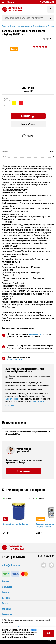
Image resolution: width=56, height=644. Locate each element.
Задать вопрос (24, 471)
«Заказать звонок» (12, 399)
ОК (49, 633)
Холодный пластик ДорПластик (16, 524)
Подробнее (10, 405)
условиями (33, 630)
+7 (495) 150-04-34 (47, 2)
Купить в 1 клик (28, 124)
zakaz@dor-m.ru (8, 2)
